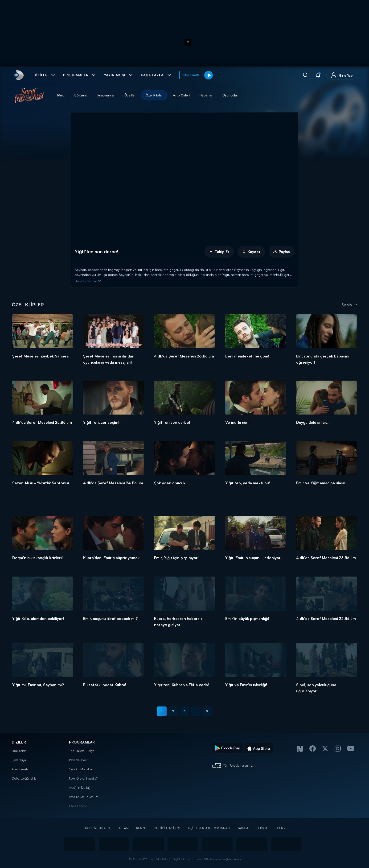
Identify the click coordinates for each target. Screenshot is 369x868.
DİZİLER (19, 742)
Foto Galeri (181, 95)
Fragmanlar (106, 95)
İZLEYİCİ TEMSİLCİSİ (167, 828)
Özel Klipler (154, 95)
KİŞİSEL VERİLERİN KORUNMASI (209, 828)
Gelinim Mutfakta (80, 769)
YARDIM (243, 828)
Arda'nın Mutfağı (80, 788)
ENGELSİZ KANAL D (97, 828)
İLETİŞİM (261, 828)
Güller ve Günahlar (25, 778)
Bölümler (81, 95)
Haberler (206, 95)
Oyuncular (230, 95)
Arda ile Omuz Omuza (84, 797)
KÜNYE (141, 828)
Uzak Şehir (19, 751)
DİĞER (279, 828)
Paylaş (281, 252)
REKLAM (123, 828)
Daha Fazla (77, 806)
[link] (18, 75)
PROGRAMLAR (82, 742)
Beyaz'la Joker (78, 760)
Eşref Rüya (19, 760)
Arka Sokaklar (21, 769)
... (196, 711)
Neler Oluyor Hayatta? (83, 778)
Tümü (60, 95)
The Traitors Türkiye (82, 751)
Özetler (130, 95)
